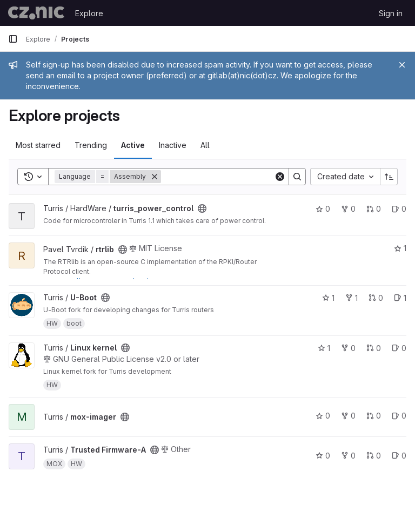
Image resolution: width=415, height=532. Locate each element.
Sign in (391, 13)
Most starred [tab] (38, 145)
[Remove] (155, 177)
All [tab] (205, 145)
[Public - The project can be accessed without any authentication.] (202, 208)
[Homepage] (36, 13)
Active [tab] (133, 145)
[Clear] (280, 177)
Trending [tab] (91, 145)
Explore (89, 13)
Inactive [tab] (173, 145)
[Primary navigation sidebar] (13, 39)
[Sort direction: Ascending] (389, 177)
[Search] (228, 177)
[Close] (402, 65)
